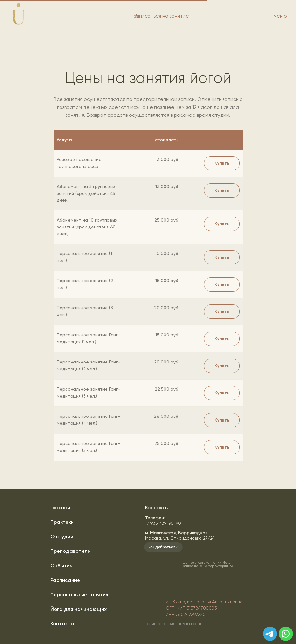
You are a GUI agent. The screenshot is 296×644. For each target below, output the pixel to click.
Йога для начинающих (78, 609)
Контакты (62, 624)
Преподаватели (70, 551)
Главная (60, 508)
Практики (62, 522)
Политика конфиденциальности (173, 624)
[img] (286, 634)
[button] (222, 190)
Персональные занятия (79, 595)
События (61, 566)
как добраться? (163, 547)
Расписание (65, 580)
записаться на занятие (161, 16)
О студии (62, 537)
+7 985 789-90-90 (163, 520)
